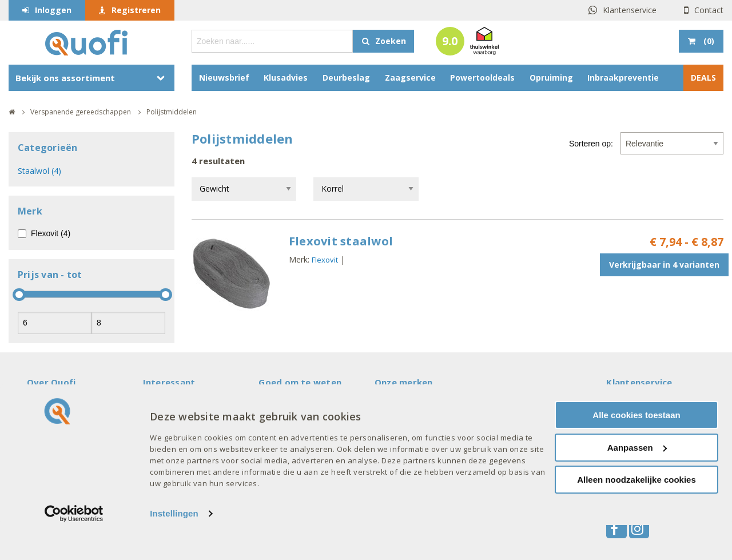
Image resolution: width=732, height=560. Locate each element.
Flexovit (325, 260)
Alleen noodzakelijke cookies (636, 515)
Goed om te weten (300, 382)
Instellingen (174, 548)
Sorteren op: (591, 144)
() (708, 41)
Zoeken (391, 41)
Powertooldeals (482, 78)
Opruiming (551, 78)
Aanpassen (637, 482)
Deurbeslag (346, 78)
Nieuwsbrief (224, 78)
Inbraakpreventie (623, 78)
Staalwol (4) (39, 171)
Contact (709, 10)
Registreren (136, 10)
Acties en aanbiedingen (188, 405)
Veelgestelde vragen (68, 405)
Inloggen (53, 10)
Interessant (169, 382)
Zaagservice (410, 78)
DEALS (703, 78)
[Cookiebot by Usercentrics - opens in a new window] (74, 549)
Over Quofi (51, 382)
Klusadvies (286, 78)
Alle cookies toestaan (636, 450)
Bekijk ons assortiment (65, 78)
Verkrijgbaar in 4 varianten (664, 265)
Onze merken (404, 382)
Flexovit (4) (51, 233)
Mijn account (283, 405)
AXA (382, 405)
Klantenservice (630, 10)
